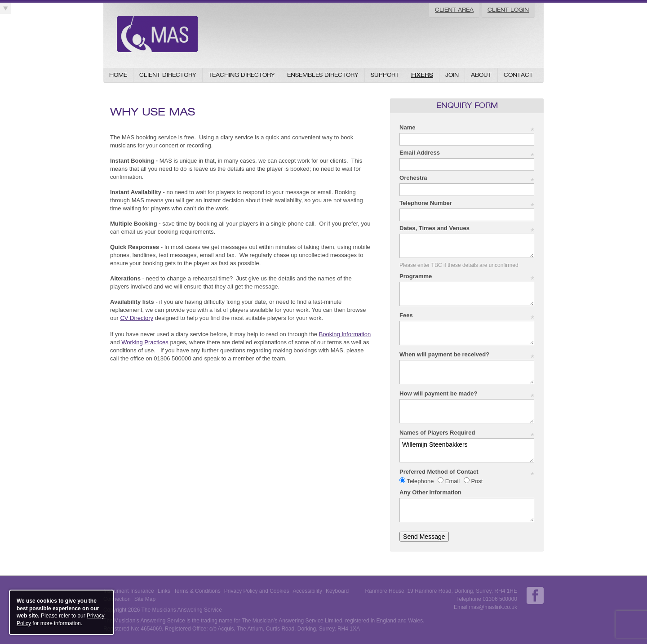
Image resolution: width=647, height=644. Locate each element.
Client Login (508, 10)
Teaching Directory (242, 75)
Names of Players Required (467, 433)
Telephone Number (467, 203)
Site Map (145, 599)
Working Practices (145, 342)
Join (452, 75)
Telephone (420, 481)
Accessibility (308, 591)
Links (164, 591)
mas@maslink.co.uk (493, 607)
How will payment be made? (467, 394)
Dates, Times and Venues (467, 229)
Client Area (454, 10)
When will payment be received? (467, 355)
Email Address (467, 153)
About (481, 75)
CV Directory (137, 318)
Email (452, 481)
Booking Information (345, 334)
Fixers (422, 75)
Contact (518, 75)
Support (385, 75)
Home (118, 75)
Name (467, 128)
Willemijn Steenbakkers (467, 450)
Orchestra (467, 178)
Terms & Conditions (197, 591)
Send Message (424, 537)
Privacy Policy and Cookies (257, 591)
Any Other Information (430, 492)
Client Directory (168, 75)
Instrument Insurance (129, 591)
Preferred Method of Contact (467, 472)
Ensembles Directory (323, 75)
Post (476, 481)
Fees (467, 316)
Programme (467, 277)
